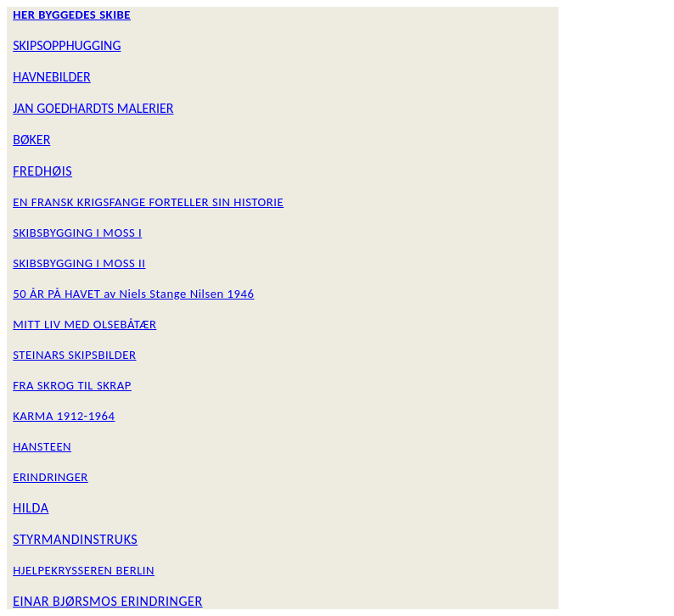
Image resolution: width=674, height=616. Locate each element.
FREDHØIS (42, 171)
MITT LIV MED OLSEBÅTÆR (84, 324)
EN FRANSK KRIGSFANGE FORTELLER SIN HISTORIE (148, 202)
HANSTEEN (42, 446)
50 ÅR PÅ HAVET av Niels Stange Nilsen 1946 (133, 294)
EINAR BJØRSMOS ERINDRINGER (107, 601)
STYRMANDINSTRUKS (75, 539)
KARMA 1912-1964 (64, 416)
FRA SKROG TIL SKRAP (72, 385)
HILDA (31, 508)
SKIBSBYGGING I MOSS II (79, 263)
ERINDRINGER (51, 477)
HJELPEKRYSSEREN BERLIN (84, 570)
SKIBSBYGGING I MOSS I (77, 232)
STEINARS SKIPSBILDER (74, 355)
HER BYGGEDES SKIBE (72, 14)
